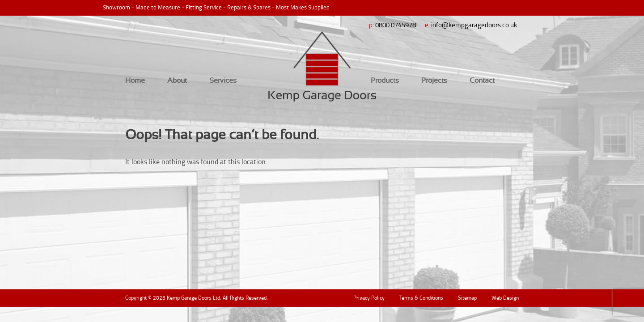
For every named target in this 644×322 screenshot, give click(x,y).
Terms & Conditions (421, 298)
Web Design (505, 298)
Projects (434, 80)
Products (385, 80)
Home (135, 80)
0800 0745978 (396, 25)
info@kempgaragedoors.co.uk (474, 25)
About (177, 80)
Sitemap (467, 298)
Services (223, 80)
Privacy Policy (369, 298)
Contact (482, 80)
